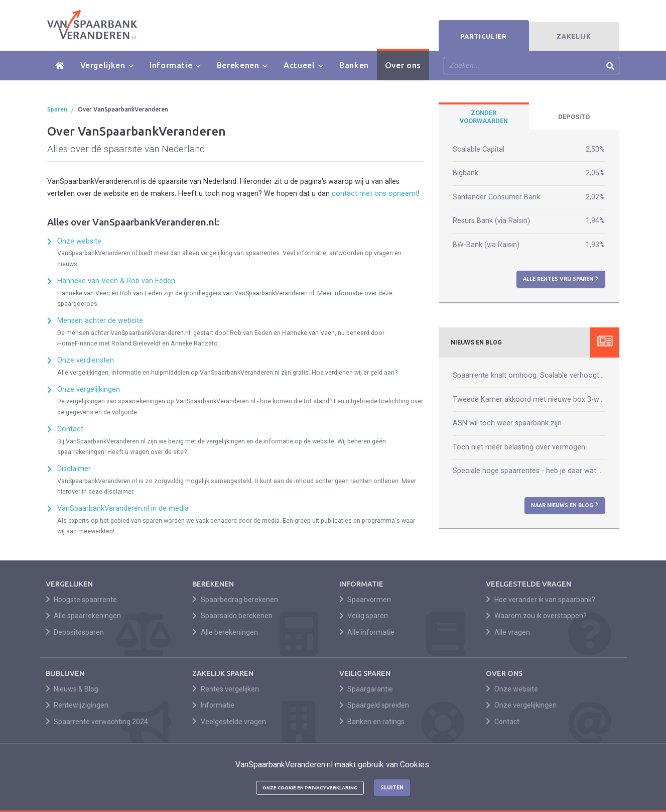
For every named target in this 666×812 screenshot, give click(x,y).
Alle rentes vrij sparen (561, 279)
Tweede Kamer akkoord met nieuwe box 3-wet (529, 399)
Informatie (175, 66)
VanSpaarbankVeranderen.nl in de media (123, 508)
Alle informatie (367, 632)
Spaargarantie (366, 689)
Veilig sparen (364, 616)
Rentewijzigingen (77, 705)
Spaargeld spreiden (374, 705)
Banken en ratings (372, 722)
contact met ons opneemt (375, 194)
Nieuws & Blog (72, 689)
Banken (354, 65)
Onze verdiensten (86, 360)
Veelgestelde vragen (229, 722)
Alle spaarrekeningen (84, 616)
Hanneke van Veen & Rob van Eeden (116, 281)
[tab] (484, 117)
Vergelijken (107, 66)
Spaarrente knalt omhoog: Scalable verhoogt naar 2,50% (529, 375)
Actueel (303, 66)
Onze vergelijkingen (89, 389)
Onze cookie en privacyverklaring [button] (310, 788)
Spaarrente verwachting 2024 (97, 722)
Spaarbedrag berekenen (235, 600)
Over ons (403, 65)
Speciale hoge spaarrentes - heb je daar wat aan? (529, 471)
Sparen (57, 109)
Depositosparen (75, 632)
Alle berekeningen (225, 632)
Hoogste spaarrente (82, 600)
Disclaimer (74, 469)
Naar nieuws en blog (565, 505)
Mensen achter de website (100, 321)
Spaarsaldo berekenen (232, 616)
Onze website (79, 241)
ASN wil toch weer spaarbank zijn (507, 423)
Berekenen (242, 66)
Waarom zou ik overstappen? (536, 616)
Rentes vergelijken (226, 689)
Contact (70, 429)
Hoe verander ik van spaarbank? (541, 600)
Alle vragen (508, 632)
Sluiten (392, 787)
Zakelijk (574, 36)
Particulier (483, 36)
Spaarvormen (365, 600)
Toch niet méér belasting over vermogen (519, 447)
